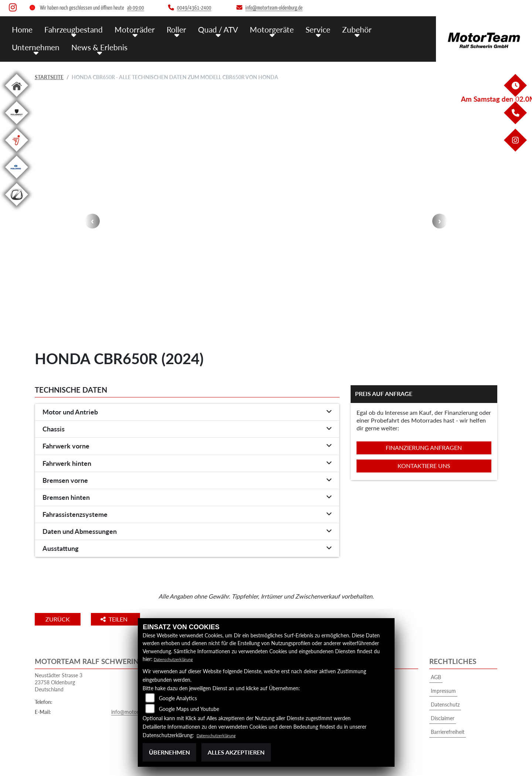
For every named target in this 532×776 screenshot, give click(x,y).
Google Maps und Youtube (189, 709)
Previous (92, 221)
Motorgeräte (254, 29)
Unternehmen (380, 29)
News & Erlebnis (37, 45)
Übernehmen (169, 752)
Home (21, 29)
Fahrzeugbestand (69, 29)
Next (440, 221)
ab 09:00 (136, 8)
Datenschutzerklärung (179, 659)
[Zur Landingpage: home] (17, 98)
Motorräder (126, 29)
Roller (165, 29)
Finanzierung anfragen (424, 448)
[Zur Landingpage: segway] (17, 153)
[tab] (187, 412)
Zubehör (333, 29)
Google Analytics (178, 698)
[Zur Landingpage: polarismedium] (17, 180)
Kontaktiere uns (424, 466)
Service (296, 29)
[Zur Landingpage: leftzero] (17, 207)
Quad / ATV (204, 29)
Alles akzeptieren (236, 752)
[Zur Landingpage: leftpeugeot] (17, 126)
